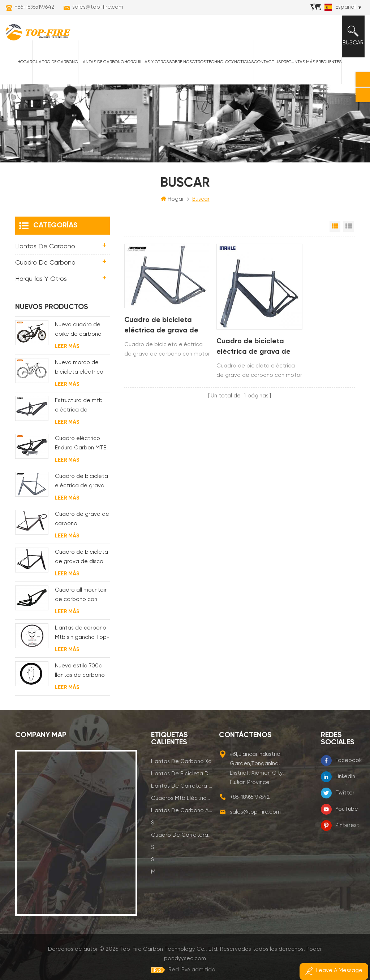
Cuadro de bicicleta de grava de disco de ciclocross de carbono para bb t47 (81, 563)
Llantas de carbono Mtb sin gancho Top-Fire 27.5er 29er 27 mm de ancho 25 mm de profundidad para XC (82, 639)
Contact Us (265, 66)
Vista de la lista (349, 232)
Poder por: (314, 955)
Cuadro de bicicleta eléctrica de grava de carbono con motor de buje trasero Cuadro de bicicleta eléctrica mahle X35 (238, 340)
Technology (218, 66)
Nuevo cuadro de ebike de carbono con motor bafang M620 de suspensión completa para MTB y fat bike (81, 336)
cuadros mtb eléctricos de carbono (182, 804)
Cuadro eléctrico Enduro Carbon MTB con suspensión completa (81, 450)
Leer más (67, 352)
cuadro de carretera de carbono (182, 840)
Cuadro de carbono (53, 66)
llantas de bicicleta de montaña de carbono (182, 779)
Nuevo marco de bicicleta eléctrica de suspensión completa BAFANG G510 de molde (79, 374)
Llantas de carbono (99, 66)
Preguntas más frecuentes (309, 66)
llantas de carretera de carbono (182, 791)
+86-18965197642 (35, 7)
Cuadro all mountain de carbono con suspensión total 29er (81, 601)
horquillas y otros (144, 66)
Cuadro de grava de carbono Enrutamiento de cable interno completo (82, 525)
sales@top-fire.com (98, 7)
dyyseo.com (328, 955)
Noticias (241, 66)
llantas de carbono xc (181, 767)
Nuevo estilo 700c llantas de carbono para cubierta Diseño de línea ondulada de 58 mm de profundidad (81, 677)
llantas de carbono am (182, 816)
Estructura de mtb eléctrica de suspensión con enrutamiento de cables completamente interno (79, 412)
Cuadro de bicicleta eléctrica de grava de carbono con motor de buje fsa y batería (159, 322)
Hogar (22, 66)
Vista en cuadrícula (335, 232)
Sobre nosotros (185, 66)
